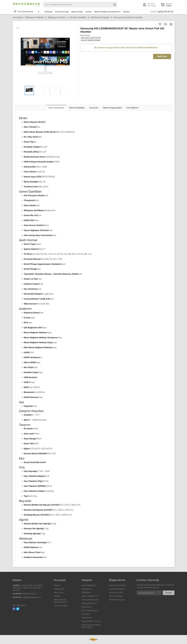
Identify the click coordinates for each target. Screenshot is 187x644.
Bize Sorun (59, 592)
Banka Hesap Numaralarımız (107, 12)
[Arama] (115, 5)
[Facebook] (14, 609)
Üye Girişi (151, 4)
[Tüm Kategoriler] (26, 12)
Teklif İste (162, 56)
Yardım (89, 12)
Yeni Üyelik (152, 6)
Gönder (169, 593)
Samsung (85, 35)
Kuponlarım (87, 607)
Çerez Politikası (116, 596)
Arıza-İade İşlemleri (90, 600)
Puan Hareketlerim (90, 610)
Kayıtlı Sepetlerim (89, 596)
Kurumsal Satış (62, 12)
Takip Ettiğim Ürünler (91, 621)
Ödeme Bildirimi (89, 603)
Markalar (48, 12)
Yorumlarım (87, 618)
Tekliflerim (86, 592)
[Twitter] (18, 609)
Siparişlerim (87, 589)
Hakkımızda (59, 589)
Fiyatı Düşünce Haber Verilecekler (91, 626)
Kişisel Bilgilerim (89, 585)
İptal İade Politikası (118, 585)
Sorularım (86, 614)
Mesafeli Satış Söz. (117, 600)
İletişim (127, 12)
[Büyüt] (18, 28)
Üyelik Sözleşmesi (117, 589)
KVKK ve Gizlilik (116, 592)
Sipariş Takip (77, 12)
